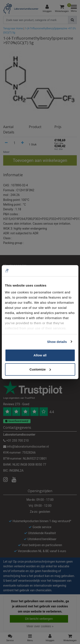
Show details (57, 342)
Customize (40, 369)
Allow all (40, 355)
